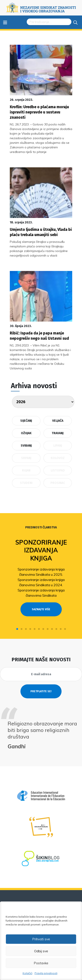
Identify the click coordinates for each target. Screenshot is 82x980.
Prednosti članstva (41, 527)
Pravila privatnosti (46, 973)
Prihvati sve (41, 939)
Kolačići (28, 973)
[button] (17, 629)
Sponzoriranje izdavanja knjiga (41, 550)
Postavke (41, 963)
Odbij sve (41, 951)
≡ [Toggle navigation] (5, 22)
